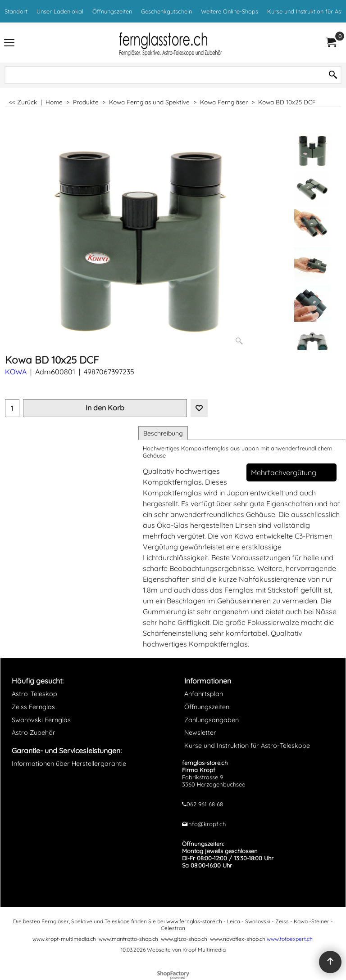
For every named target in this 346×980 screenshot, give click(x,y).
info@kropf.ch (206, 824)
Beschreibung (163, 433)
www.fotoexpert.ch (290, 939)
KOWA (16, 372)
